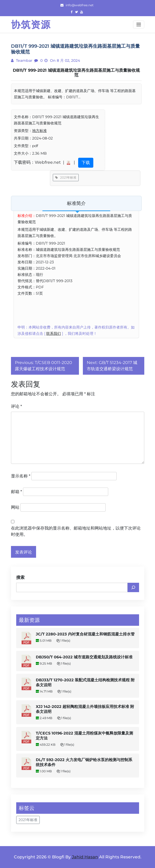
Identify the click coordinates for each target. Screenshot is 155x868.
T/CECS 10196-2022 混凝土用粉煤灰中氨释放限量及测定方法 (84, 736)
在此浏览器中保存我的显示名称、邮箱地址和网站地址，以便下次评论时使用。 (76, 531)
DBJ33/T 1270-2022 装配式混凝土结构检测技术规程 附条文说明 (85, 682)
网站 (15, 507)
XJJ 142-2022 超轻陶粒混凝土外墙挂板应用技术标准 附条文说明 (85, 709)
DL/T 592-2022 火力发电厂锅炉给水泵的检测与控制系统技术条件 (84, 762)
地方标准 (39, 131)
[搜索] (133, 587)
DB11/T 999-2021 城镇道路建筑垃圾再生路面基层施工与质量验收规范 (76, 73)
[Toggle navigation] (139, 25)
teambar (24, 60)
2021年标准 (66, 177)
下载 (86, 163)
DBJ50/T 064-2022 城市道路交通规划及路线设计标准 (84, 657)
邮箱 (16, 492)
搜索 (20, 577)
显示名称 (21, 476)
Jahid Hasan (85, 857)
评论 (16, 406)
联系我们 (54, 333)
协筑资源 (31, 25)
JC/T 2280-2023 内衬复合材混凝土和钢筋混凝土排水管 (85, 634)
